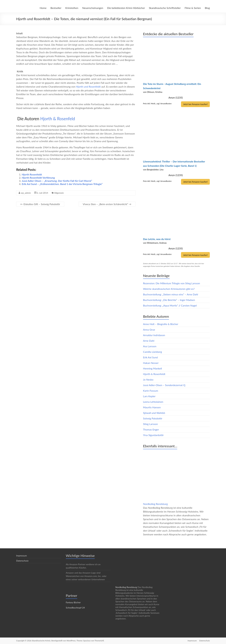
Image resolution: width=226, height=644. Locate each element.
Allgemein (59, 193)
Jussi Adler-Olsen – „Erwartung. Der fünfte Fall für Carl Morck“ (57, 181)
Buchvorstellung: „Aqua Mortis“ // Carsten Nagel (170, 305)
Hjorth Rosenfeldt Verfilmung (38, 178)
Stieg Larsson (150, 424)
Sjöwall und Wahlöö (154, 413)
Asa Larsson (150, 346)
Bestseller (56, 8)
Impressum (22, 555)
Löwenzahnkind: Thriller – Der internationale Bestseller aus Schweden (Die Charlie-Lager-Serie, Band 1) (174, 164)
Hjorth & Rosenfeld (58, 119)
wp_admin (26, 193)
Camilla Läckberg (152, 352)
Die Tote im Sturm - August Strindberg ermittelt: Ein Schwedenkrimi (172, 86)
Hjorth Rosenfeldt (32, 174)
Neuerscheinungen (93, 8)
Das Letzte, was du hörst (157, 239)
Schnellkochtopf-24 (75, 607)
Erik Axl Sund (150, 357)
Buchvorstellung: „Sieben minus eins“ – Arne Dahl (171, 294)
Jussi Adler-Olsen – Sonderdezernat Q (164, 385)
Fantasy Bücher (73, 602)
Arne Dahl (149, 340)
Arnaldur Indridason (154, 335)
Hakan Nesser (151, 363)
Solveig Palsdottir (153, 418)
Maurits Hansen (152, 407)
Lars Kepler (149, 396)
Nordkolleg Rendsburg (155, 504)
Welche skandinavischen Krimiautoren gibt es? (169, 289)
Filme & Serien (193, 8)
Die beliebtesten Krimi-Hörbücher (126, 8)
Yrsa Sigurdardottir (153, 435)
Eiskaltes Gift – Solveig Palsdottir (40, 204)
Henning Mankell (152, 368)
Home (43, 8)
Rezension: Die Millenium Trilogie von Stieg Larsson (171, 283)
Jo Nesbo (148, 379)
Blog (207, 8)
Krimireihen (72, 8)
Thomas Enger (151, 429)
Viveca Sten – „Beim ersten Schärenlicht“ (107, 204)
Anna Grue (149, 329)
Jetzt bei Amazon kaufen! (195, 104)
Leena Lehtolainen (153, 402)
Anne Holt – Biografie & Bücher (161, 324)
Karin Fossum (151, 390)
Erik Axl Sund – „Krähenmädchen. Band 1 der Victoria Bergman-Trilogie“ (62, 184)
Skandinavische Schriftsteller (165, 8)
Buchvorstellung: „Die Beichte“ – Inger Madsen (169, 300)
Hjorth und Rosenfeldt (89, 87)
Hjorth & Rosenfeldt (154, 374)
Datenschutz (22, 560)
